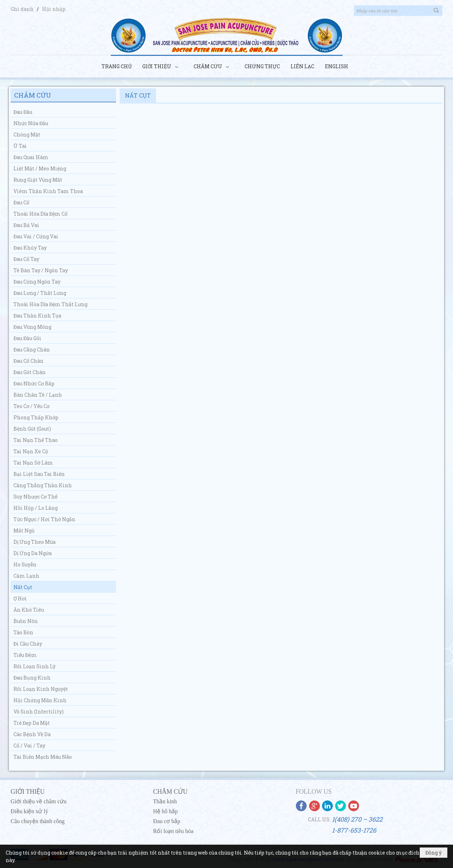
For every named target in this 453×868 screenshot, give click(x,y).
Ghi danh (23, 9)
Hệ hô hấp (166, 811)
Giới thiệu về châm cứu (39, 801)
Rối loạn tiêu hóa (173, 831)
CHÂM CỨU (171, 792)
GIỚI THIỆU (28, 792)
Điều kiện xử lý (29, 811)
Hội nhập (54, 9)
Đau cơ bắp (167, 821)
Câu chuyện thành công (38, 821)
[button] (163, 67)
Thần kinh (165, 801)
